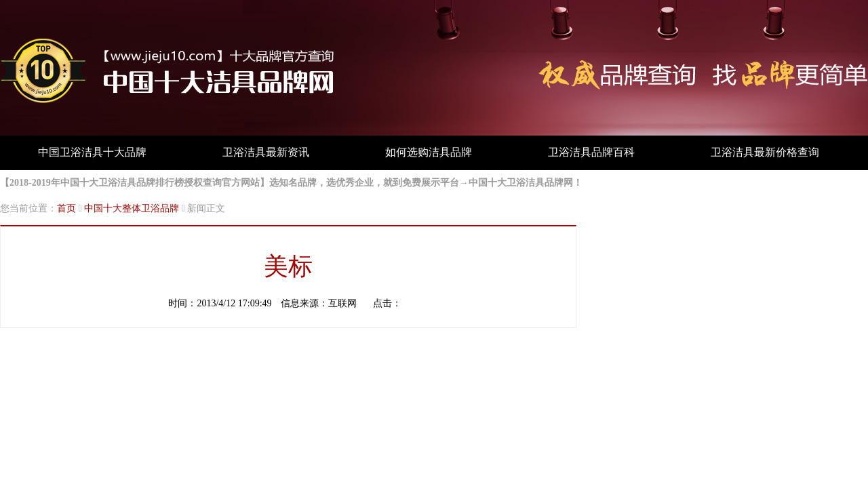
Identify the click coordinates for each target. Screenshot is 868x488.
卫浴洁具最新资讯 (266, 152)
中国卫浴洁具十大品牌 (92, 152)
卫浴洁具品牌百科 (591, 152)
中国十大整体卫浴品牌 (132, 208)
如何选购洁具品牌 (429, 152)
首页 (66, 208)
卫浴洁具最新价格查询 (765, 152)
